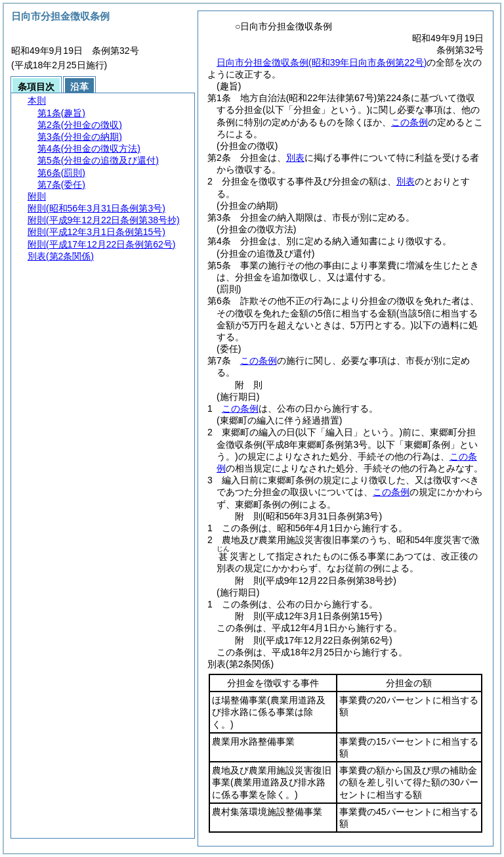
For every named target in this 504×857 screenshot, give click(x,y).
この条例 (409, 122)
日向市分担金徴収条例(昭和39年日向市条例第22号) (322, 62)
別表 (295, 158)
